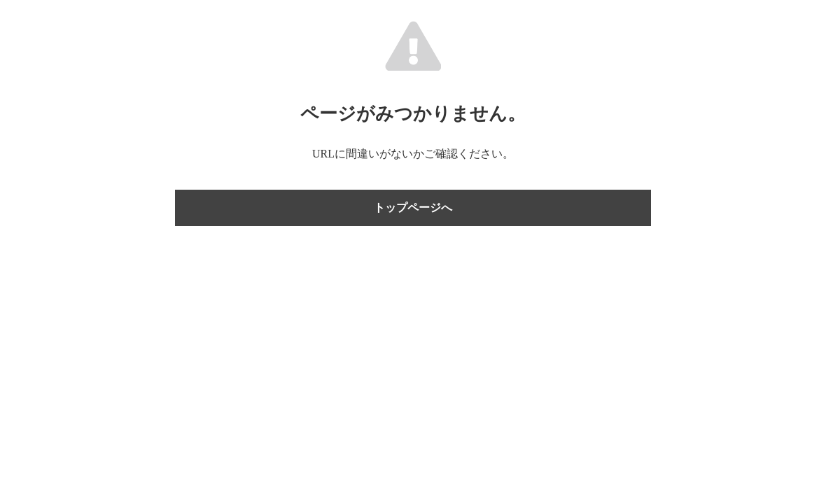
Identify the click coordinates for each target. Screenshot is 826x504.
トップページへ (413, 208)
